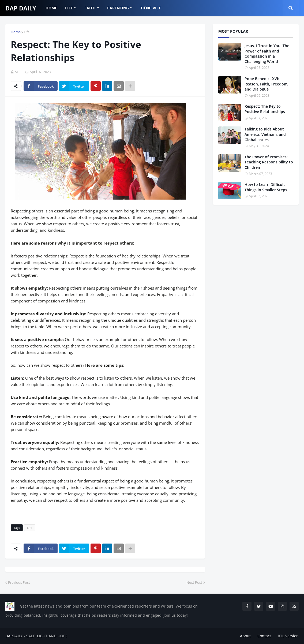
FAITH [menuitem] (90, 8)
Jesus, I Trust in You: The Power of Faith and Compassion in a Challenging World (267, 54)
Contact (264, 636)
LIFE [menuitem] (69, 8)
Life (27, 32)
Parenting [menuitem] (118, 8)
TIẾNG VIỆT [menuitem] (151, 8)
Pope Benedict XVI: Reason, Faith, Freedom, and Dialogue (267, 84)
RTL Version (288, 636)
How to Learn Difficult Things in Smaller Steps (266, 187)
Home (16, 32)
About (245, 636)
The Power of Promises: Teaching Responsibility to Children (269, 162)
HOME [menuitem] (51, 8)
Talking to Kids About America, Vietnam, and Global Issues (265, 134)
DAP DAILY (21, 8)
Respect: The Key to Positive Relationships (265, 109)
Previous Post (19, 582)
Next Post (194, 582)
